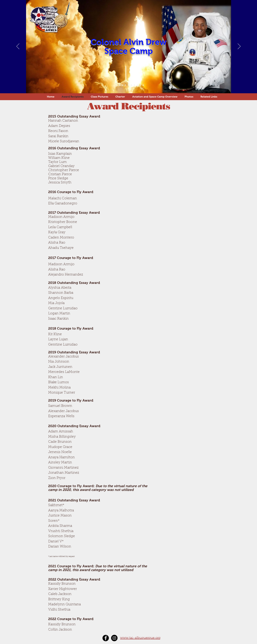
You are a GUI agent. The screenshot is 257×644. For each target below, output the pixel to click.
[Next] (239, 47)
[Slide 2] (117, 85)
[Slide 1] (114, 85)
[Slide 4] (123, 85)
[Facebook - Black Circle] (106, 638)
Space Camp (129, 51)
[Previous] (18, 47)
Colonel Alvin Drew (129, 42)
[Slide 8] (134, 85)
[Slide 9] (137, 85)
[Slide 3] (120, 85)
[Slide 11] (143, 85)
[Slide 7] (131, 85)
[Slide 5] (126, 85)
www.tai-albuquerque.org (140, 638)
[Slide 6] (128, 85)
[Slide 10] (140, 85)
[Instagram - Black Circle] (114, 638)
